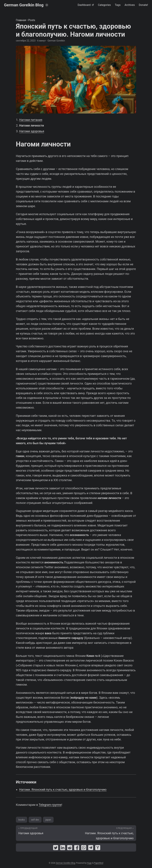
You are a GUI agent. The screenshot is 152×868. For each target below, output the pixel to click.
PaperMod (99, 863)
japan (48, 820)
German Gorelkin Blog (24, 5)
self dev (35, 820)
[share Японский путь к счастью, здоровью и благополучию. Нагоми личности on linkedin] (63, 848)
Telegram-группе (50, 805)
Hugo (89, 863)
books (22, 820)
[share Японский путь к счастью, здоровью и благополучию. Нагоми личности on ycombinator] (98, 848)
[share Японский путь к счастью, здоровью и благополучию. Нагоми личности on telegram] (91, 848)
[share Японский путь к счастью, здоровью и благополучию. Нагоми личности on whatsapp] (84, 848)
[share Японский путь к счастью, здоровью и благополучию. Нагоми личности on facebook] (77, 848)
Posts (32, 20)
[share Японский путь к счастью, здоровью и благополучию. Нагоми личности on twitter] (56, 848)
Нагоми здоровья (32, 131)
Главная (21, 20)
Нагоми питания (31, 120)
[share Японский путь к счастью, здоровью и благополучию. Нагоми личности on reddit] (70, 848)
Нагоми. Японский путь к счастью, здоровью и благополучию (63, 790)
